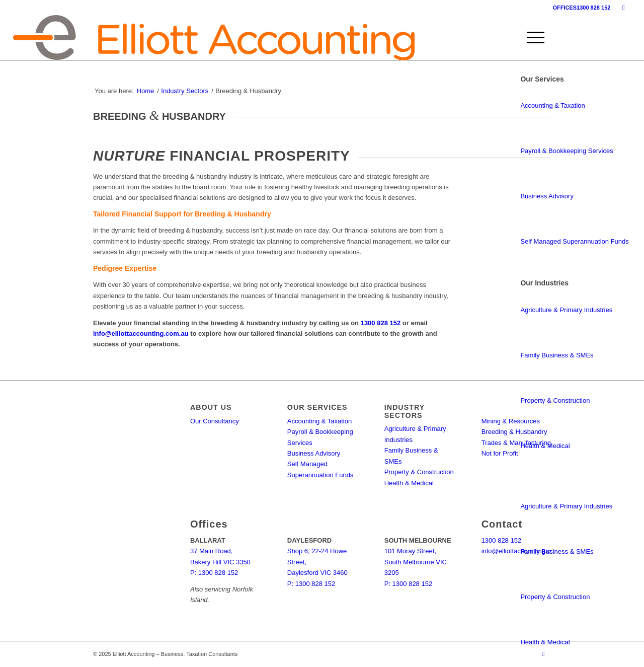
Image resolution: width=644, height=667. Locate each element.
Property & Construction (555, 400)
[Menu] (532, 38)
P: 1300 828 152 (214, 573)
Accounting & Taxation (552, 105)
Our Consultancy (215, 421)
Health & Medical (545, 446)
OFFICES (565, 8)
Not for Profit (500, 453)
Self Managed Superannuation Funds (574, 241)
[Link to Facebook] (623, 8)
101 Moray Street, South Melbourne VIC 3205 (416, 562)
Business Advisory (547, 196)
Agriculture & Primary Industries (566, 310)
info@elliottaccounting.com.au (141, 333)
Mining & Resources (511, 421)
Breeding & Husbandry (514, 432)
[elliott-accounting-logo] (214, 38)
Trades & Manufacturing (516, 443)
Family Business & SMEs (557, 355)
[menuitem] (532, 38)
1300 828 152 (593, 8)
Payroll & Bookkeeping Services (567, 151)
